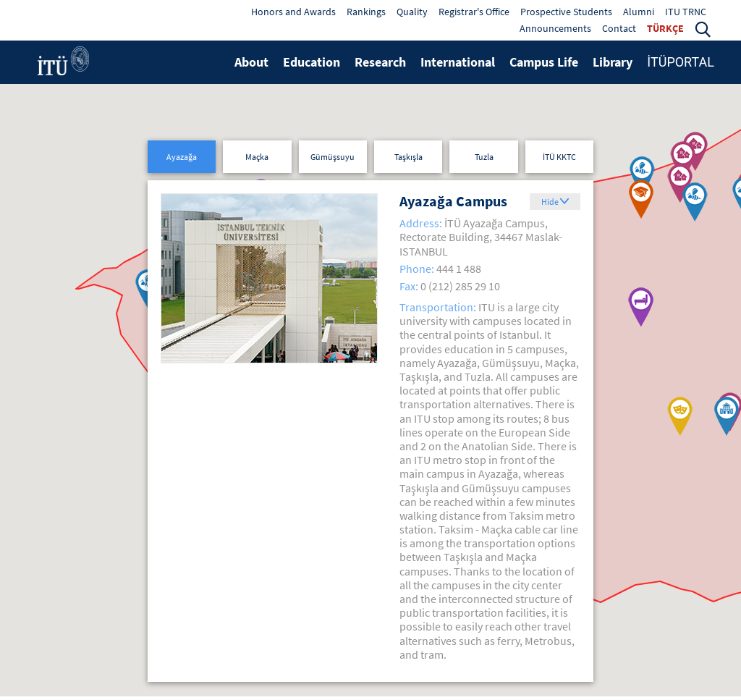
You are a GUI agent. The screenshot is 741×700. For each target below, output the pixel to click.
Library (613, 62)
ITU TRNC (686, 12)
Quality (412, 12)
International (458, 62)
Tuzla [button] (484, 157)
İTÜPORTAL (681, 62)
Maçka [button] (257, 157)
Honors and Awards (293, 12)
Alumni (639, 12)
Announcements (555, 28)
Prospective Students (566, 12)
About (251, 62)
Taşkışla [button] (408, 157)
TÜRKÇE (665, 28)
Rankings (366, 12)
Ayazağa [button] (182, 157)
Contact (619, 28)
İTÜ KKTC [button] (559, 157)
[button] (703, 28)
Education (312, 62)
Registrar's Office (474, 12)
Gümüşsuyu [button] (333, 157)
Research (380, 62)
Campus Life (544, 62)
